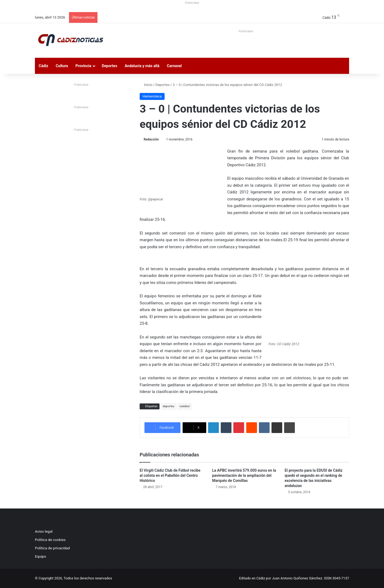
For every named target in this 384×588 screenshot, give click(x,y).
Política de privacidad (52, 548)
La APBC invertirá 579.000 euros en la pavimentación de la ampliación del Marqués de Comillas (244, 475)
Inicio (146, 85)
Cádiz (43, 66)
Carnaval (174, 66)
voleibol (184, 406)
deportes (169, 406)
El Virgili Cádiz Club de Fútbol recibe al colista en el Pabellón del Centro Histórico (170, 475)
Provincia (83, 66)
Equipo (41, 556)
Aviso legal (44, 531)
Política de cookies (50, 540)
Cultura (62, 66)
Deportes (109, 66)
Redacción (151, 139)
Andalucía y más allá (142, 66)
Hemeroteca (152, 96)
